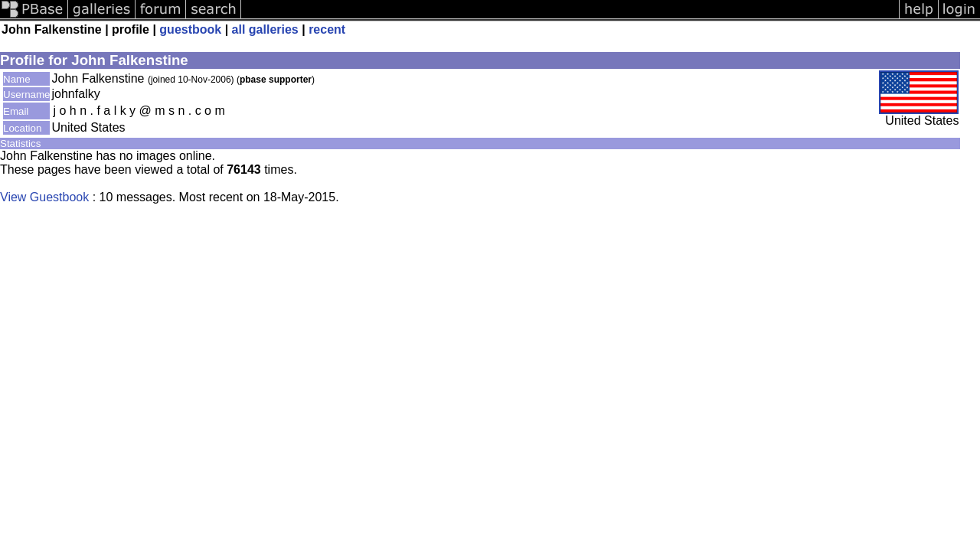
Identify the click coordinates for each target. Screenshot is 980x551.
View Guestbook (44, 197)
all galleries (265, 29)
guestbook (190, 29)
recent (327, 29)
